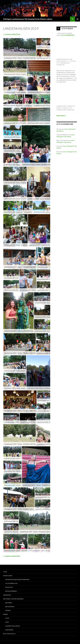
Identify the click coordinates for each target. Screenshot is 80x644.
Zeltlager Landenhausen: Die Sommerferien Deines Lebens (28, 19)
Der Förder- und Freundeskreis (13, 599)
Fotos (7, 618)
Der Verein (9, 603)
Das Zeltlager (8, 576)
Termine (8, 610)
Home (5, 572)
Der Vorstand (10, 607)
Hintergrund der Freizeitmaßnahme (17, 579)
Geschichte (9, 587)
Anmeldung (7, 595)
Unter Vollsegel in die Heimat (66, 136)
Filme (7, 622)
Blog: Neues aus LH (9, 634)
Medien (5, 614)
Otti (58, 63)
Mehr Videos (62, 116)
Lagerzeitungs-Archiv (13, 626)
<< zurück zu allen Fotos (12, 34)
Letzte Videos (67, 29)
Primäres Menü (77, 19)
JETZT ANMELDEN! (68, 35)
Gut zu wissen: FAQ (11, 583)
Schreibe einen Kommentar (65, 110)
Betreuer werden (11, 591)
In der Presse (9, 630)
